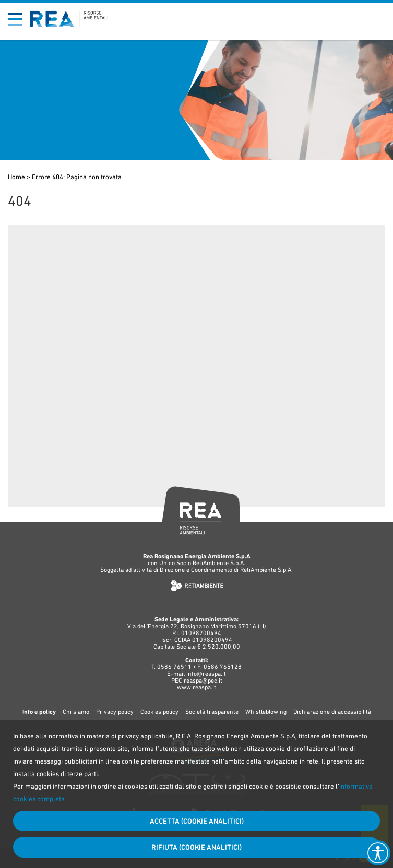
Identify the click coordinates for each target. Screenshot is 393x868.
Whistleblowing (266, 712)
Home (16, 177)
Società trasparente (212, 712)
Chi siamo (76, 712)
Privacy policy (115, 712)
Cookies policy (159, 712)
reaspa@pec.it (203, 681)
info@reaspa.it (206, 674)
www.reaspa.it (196, 687)
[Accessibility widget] (378, 853)
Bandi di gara (342, 11)
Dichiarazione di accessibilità (332, 712)
